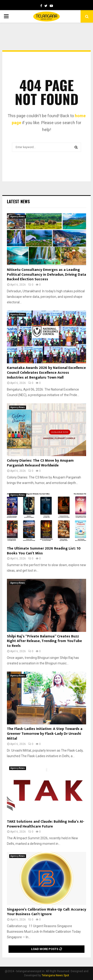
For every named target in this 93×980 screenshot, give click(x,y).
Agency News (18, 217)
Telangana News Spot (55, 975)
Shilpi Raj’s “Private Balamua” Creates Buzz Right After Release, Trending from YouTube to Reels (44, 641)
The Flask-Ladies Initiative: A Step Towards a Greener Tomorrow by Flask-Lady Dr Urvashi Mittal (45, 734)
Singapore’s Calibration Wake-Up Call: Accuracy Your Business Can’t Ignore (46, 912)
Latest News (18, 201)
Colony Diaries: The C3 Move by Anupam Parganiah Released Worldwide (40, 463)
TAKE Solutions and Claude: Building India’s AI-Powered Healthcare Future (46, 824)
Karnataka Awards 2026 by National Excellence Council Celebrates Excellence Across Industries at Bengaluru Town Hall (46, 373)
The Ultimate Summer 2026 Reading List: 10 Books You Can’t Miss (44, 551)
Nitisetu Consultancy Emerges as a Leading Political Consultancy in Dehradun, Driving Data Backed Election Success (46, 275)
